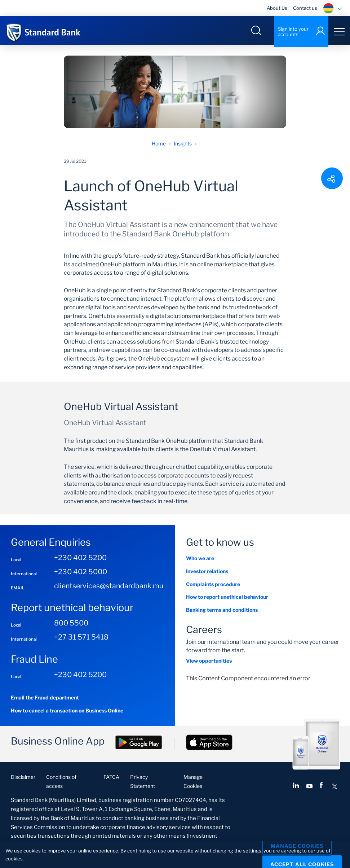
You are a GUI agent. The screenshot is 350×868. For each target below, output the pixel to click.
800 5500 (71, 625)
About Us (277, 8)
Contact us (305, 8)
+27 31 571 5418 (81, 639)
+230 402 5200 (80, 560)
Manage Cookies (297, 846)
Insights (183, 146)
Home (159, 146)
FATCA (111, 779)
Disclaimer (23, 779)
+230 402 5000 (81, 574)
